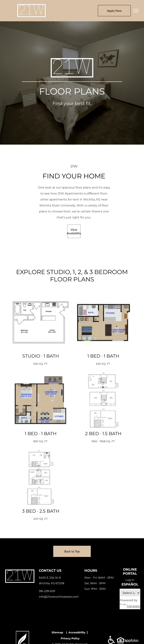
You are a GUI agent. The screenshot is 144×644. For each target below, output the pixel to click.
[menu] (136, 11)
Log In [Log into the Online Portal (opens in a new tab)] (130, 580)
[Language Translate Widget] (130, 593)
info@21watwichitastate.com (59, 597)
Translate (130, 606)
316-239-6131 (47, 591)
